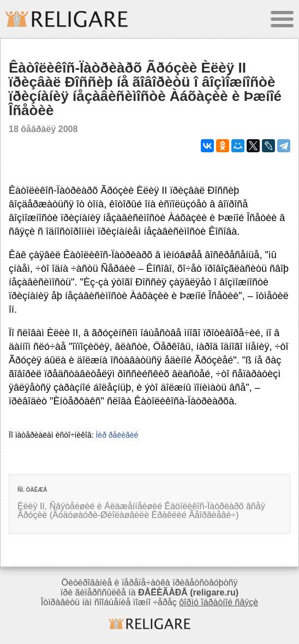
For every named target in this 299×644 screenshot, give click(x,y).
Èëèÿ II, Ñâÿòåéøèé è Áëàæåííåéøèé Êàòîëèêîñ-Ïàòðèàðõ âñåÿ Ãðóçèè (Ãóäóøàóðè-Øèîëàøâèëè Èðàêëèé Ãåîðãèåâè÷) (141, 511)
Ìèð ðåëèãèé (117, 435)
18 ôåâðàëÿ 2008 (43, 129)
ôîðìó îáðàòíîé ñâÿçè (219, 602)
